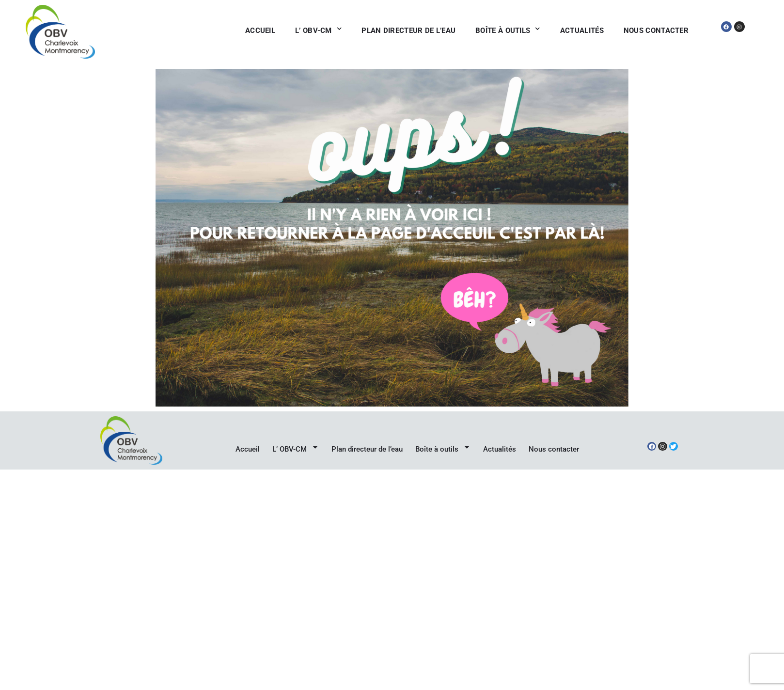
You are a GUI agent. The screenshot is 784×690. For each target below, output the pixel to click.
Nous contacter (656, 31)
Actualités (582, 31)
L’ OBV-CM (318, 31)
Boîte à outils (508, 31)
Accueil (260, 31)
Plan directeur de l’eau (408, 31)
